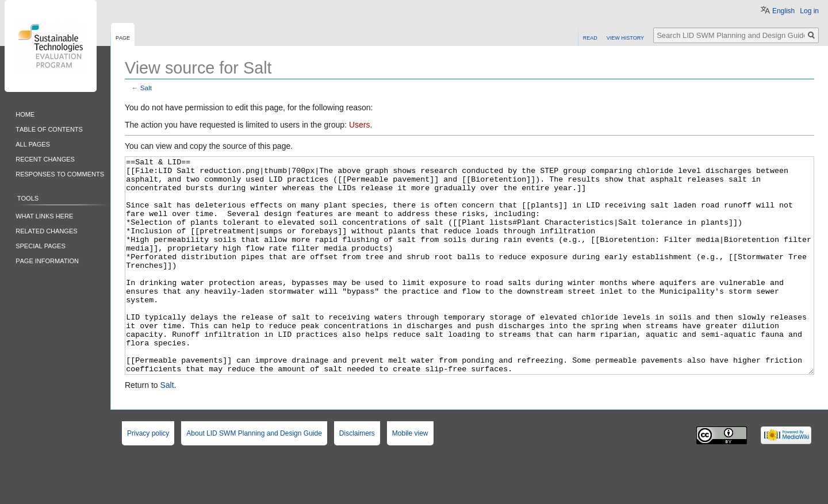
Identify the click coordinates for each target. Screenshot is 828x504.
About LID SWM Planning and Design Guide (254, 476)
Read (590, 37)
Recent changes (45, 158)
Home (25, 114)
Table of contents (49, 128)
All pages (33, 143)
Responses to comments (60, 173)
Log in (809, 11)
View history (625, 37)
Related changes (46, 230)
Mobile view (410, 476)
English (783, 11)
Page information (47, 260)
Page (123, 37)
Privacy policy (148, 476)
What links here (44, 215)
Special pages (41, 245)
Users (360, 125)
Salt (146, 88)
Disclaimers (357, 476)
